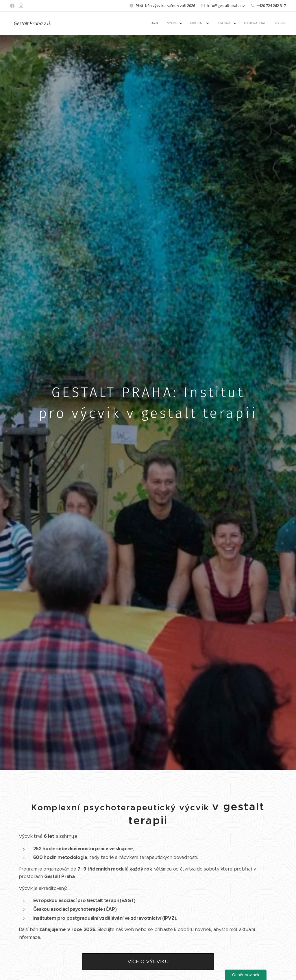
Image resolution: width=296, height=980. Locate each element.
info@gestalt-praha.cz (226, 6)
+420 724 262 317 (271, 6)
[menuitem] (233, 23)
